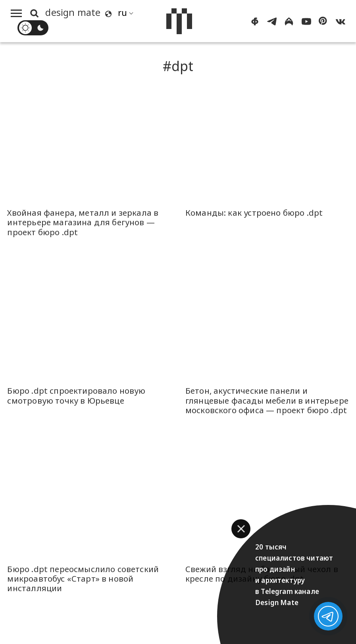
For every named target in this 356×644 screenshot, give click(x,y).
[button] (241, 529)
